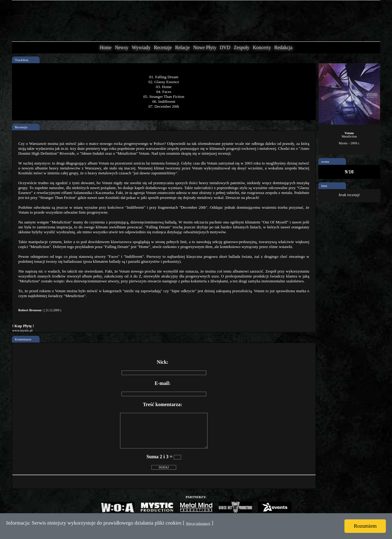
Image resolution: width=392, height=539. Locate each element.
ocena (325, 161)
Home (105, 47)
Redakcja (283, 47)
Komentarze (23, 339)
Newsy (122, 47)
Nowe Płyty (205, 47)
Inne (324, 186)
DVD (225, 47)
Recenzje (163, 47)
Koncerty (262, 47)
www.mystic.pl (23, 330)
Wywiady (141, 47)
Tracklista (22, 60)
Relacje (182, 47)
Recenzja (21, 127)
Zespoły (242, 47)
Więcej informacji (198, 523)
